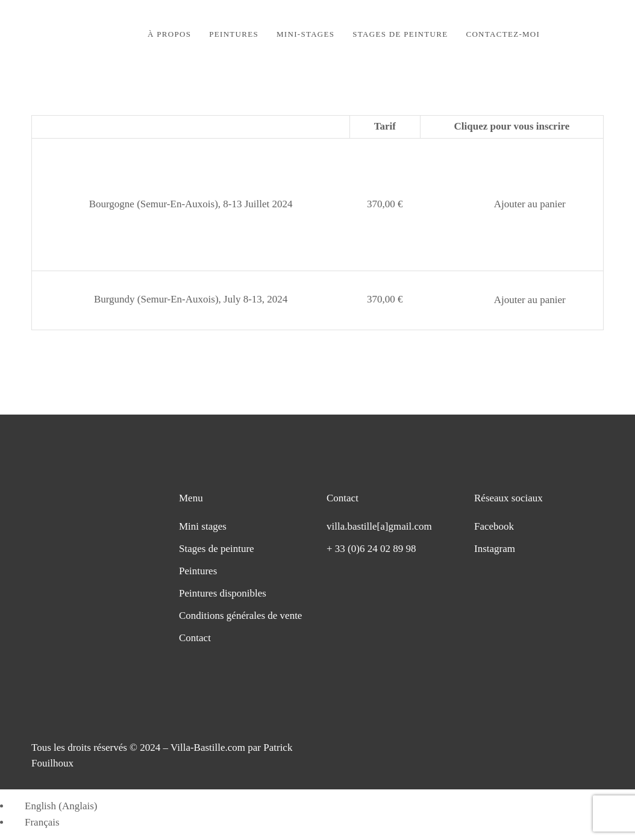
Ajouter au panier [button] (530, 204)
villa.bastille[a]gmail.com (379, 526)
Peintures (198, 571)
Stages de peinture (217, 549)
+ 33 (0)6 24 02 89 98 (371, 549)
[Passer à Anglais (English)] (55, 806)
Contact (195, 638)
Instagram (495, 549)
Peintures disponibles (223, 593)
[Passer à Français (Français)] (37, 822)
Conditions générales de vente (240, 616)
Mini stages (203, 526)
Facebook (494, 526)
